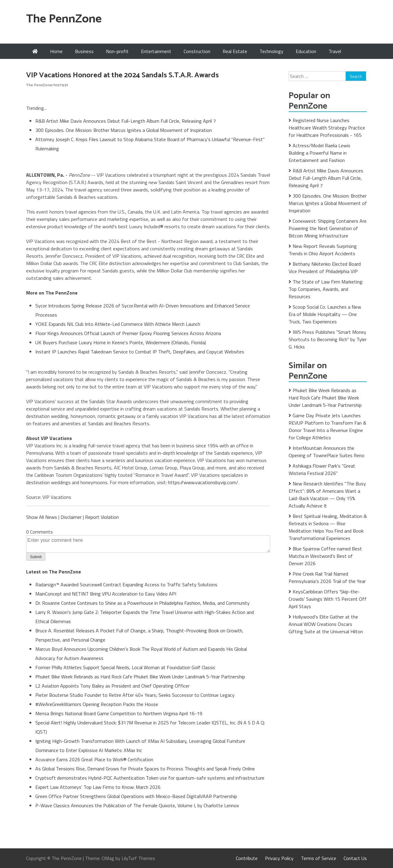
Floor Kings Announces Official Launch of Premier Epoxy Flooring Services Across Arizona (128, 333)
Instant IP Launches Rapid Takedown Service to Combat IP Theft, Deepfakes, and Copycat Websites (140, 352)
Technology (271, 51)
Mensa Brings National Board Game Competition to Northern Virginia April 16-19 (119, 713)
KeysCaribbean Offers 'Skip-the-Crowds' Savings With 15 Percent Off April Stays (328, 599)
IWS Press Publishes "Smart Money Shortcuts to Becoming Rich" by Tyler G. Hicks (328, 339)
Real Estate (235, 51)
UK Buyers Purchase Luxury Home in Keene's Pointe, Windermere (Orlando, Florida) (121, 342)
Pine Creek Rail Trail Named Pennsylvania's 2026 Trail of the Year (327, 577)
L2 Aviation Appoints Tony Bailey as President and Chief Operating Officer (112, 686)
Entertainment (156, 51)
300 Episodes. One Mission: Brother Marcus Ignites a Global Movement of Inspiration (124, 130)
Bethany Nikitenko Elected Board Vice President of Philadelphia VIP (325, 268)
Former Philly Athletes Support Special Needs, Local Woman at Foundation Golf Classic (125, 667)
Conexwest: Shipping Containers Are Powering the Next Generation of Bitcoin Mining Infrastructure (328, 228)
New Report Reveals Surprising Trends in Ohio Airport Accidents (323, 250)
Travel (335, 51)
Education (306, 51)
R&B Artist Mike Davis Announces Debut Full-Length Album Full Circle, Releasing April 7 (126, 121)
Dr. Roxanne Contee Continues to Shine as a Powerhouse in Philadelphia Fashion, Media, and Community (142, 603)
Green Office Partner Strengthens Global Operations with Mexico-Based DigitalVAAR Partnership (136, 796)
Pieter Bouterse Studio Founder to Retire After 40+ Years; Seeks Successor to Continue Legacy (135, 695)
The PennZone (64, 19)
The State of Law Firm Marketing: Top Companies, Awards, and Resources (326, 289)
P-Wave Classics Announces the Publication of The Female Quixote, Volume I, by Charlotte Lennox (137, 805)
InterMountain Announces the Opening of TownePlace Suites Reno (327, 452)
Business (84, 51)
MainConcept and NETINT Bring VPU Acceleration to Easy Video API (106, 594)
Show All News (42, 517)
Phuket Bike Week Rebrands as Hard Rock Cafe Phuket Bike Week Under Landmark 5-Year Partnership (140, 677)
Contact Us (355, 858)
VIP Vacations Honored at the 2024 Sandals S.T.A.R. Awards (123, 75)
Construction (197, 51)
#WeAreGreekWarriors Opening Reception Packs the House (97, 704)
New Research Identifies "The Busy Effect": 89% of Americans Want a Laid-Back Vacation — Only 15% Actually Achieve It (327, 495)
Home (56, 51)
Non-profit (117, 51)
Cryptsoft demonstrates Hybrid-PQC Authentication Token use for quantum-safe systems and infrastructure (150, 778)
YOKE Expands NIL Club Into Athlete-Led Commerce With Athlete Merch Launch (118, 324)
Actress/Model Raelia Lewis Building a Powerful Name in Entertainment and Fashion (319, 153)
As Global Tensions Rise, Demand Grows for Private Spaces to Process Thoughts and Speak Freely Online (145, 769)
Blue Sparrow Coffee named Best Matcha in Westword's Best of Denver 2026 (325, 556)
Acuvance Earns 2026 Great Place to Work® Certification (94, 759)
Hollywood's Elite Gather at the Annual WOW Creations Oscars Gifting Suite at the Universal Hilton (326, 624)
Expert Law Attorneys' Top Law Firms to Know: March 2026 (98, 787)
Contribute (247, 858)
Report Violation (102, 517)
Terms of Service (319, 858)
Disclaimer (71, 517)
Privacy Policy (279, 858)
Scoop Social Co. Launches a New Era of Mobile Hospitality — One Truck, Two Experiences (325, 314)
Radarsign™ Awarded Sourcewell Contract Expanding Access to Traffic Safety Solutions (126, 584)
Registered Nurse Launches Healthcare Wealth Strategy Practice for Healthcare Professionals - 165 (327, 128)
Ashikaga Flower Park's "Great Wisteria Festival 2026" (322, 469)
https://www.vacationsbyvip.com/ (203, 482)
